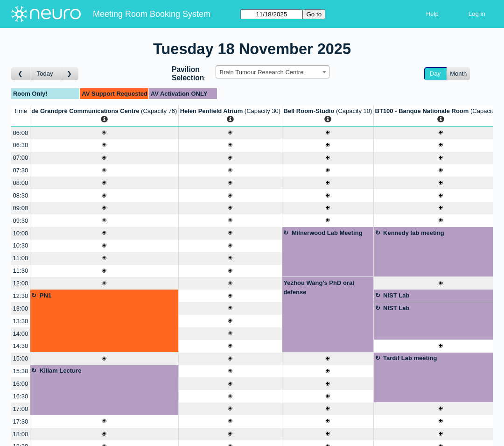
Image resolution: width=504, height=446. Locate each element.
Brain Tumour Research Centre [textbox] (262, 72)
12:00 (21, 283)
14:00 (21, 334)
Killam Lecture (61, 371)
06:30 (21, 145)
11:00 (21, 258)
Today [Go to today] (45, 74)
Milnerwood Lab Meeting (327, 233)
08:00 (21, 183)
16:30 (21, 396)
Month (458, 74)
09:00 (21, 208)
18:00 (21, 434)
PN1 (45, 295)
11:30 (21, 271)
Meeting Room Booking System (152, 14)
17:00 (21, 409)
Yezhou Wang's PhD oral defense (318, 287)
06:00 (21, 133)
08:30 (21, 195)
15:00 (21, 358)
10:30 (21, 245)
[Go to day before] (21, 74)
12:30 (21, 296)
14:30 (21, 346)
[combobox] (273, 72)
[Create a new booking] (104, 133)
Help (432, 14)
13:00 (21, 308)
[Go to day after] (70, 74)
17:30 (21, 421)
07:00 (21, 158)
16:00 (21, 384)
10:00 (21, 233)
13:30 (21, 321)
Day (435, 74)
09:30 (21, 221)
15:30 (21, 371)
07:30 (21, 170)
